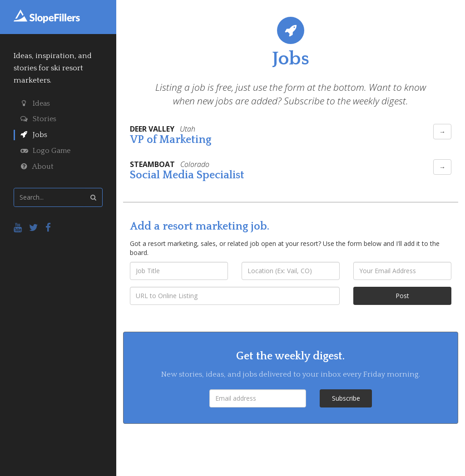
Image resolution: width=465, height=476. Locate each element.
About (37, 167)
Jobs (34, 135)
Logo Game (45, 151)
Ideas (35, 103)
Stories (38, 119)
